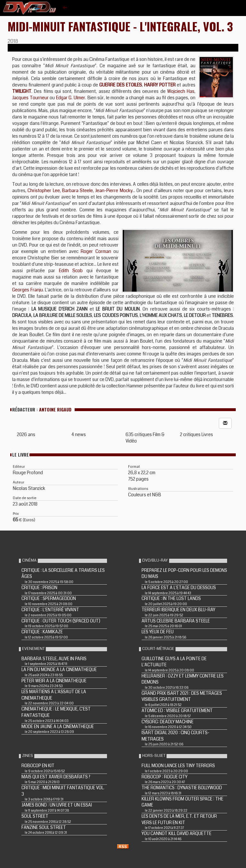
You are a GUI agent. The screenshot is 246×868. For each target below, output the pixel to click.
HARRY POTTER (160, 85)
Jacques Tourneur (30, 98)
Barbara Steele (78, 191)
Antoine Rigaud (55, 409)
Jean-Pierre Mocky (114, 191)
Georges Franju (28, 290)
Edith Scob (71, 271)
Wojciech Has (181, 91)
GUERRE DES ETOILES (121, 85)
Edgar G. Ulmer (71, 98)
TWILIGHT (22, 91)
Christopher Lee (44, 191)
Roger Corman (96, 251)
